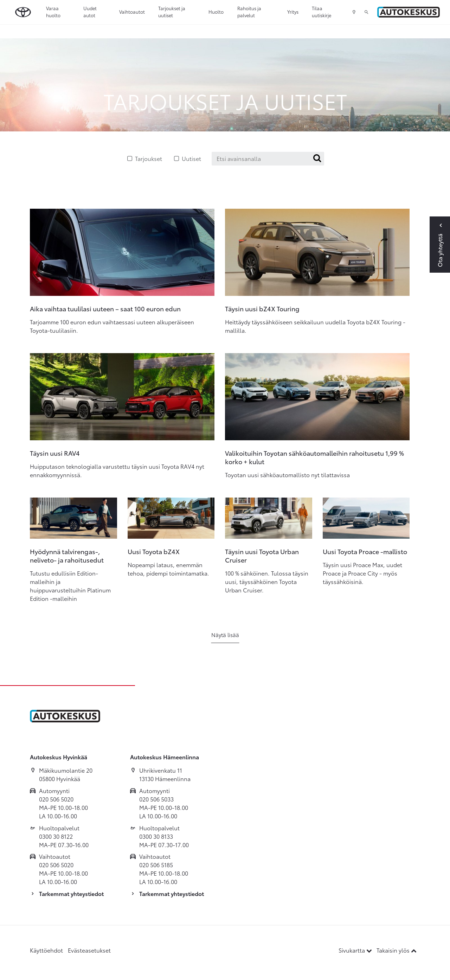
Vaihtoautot (132, 12)
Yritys (293, 12)
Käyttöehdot (46, 950)
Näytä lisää (225, 635)
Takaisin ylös (397, 950)
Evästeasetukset (89, 950)
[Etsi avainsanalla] (268, 159)
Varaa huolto (53, 12)
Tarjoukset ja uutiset (172, 12)
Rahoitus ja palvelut (249, 12)
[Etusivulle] (409, 12)
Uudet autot (90, 12)
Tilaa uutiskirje (322, 12)
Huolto (216, 12)
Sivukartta (356, 950)
